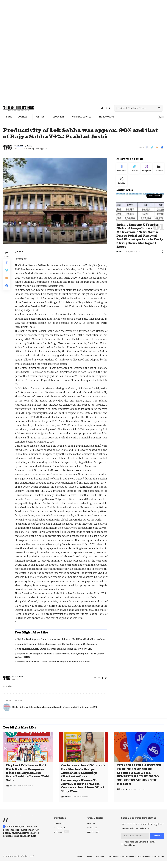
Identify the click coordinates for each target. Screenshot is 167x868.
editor (20, 146)
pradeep (19, 677)
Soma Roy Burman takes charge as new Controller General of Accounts (57, 644)
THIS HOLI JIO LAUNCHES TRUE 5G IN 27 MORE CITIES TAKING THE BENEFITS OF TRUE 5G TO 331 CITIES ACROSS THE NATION (139, 774)
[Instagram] (146, 169)
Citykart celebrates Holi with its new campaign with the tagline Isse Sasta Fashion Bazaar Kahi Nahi (28, 773)
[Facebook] (98, 108)
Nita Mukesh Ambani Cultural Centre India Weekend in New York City (55, 649)
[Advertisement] (83, 53)
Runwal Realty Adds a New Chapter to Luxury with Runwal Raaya (53, 662)
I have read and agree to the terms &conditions (140, 843)
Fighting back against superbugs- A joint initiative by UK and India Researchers (61, 639)
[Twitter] (102, 108)
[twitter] (106, 678)
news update (154, 198)
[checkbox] (122, 843)
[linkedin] (110, 108)
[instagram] (106, 108)
